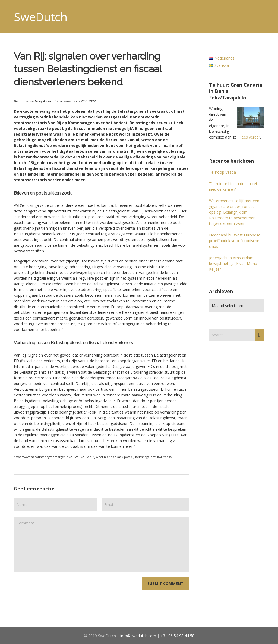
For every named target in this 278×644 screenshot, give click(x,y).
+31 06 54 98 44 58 (177, 636)
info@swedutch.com (138, 636)
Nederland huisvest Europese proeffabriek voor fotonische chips (235, 241)
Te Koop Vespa (222, 172)
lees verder (250, 137)
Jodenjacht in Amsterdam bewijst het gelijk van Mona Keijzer (233, 263)
